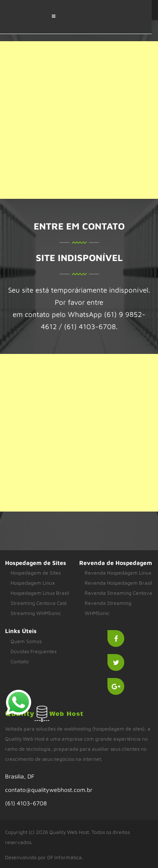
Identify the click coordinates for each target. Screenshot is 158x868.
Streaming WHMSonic (36, 613)
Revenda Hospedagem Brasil (118, 583)
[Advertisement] (79, 120)
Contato (20, 661)
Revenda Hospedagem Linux (118, 573)
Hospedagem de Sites (36, 573)
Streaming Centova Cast (39, 603)
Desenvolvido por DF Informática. (44, 857)
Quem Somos (26, 641)
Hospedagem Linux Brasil (40, 593)
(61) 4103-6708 (26, 803)
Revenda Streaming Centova (118, 593)
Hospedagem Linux (33, 583)
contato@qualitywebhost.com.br (49, 790)
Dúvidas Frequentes (33, 651)
